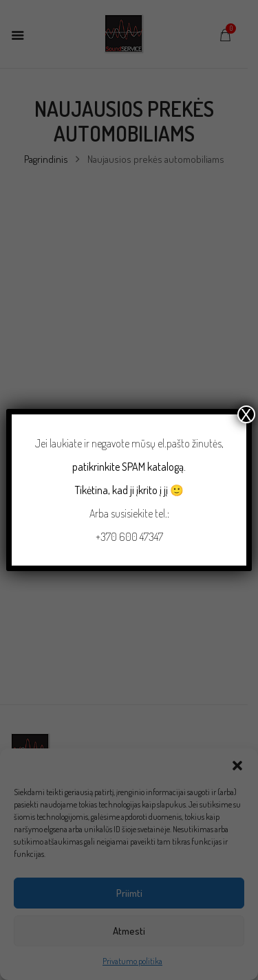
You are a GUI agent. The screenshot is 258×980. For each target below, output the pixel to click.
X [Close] (246, 414)
